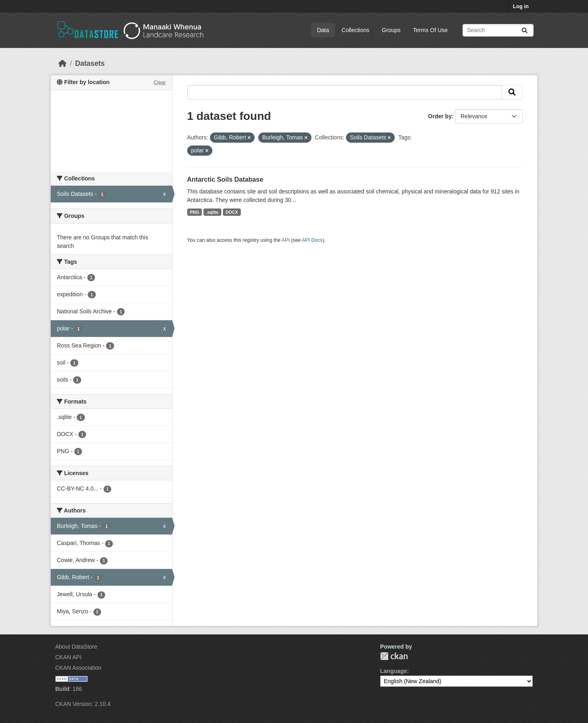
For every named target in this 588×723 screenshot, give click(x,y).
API (286, 240)
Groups (391, 30)
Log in (521, 6)
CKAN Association (78, 668)
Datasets (90, 63)
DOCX (231, 212)
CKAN (394, 656)
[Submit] (525, 30)
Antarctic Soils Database (225, 179)
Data (323, 30)
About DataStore (76, 647)
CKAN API (68, 657)
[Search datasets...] (498, 30)
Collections (355, 30)
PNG (194, 212)
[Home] (63, 63)
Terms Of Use (430, 30)
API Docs (312, 240)
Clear (160, 83)
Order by (440, 116)
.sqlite (212, 212)
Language (393, 671)
